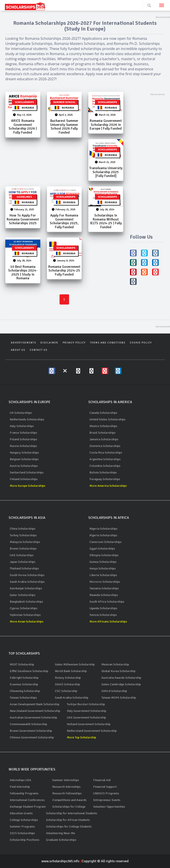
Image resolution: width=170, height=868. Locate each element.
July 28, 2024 (105, 210)
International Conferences (27, 800)
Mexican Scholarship (115, 664)
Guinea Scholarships (103, 562)
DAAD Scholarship (67, 684)
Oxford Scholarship (114, 691)
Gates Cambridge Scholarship (121, 684)
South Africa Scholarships (107, 601)
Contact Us (39, 350)
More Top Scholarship (81, 737)
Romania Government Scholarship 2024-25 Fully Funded (64, 271)
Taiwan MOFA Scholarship (119, 697)
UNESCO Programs (106, 793)
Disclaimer (49, 343)
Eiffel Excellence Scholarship (29, 671)
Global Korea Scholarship (118, 671)
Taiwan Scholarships (23, 697)
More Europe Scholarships (28, 486)
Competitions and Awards (69, 800)
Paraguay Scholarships (105, 479)
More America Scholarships (108, 486)
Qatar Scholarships (23, 595)
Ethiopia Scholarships (104, 555)
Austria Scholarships (24, 466)
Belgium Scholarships (24, 459)
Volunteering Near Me (61, 833)
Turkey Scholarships (23, 535)
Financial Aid (102, 780)
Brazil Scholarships (102, 433)
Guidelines (24, 197)
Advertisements (23, 343)
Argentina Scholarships (105, 459)
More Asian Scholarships (27, 621)
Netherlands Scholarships (27, 419)
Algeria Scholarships (103, 535)
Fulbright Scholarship (24, 677)
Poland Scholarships (23, 439)
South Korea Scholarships (27, 575)
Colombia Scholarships (105, 466)
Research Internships (66, 787)
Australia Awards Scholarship (121, 677)
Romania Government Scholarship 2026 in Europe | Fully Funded (106, 125)
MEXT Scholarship (22, 664)
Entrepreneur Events (107, 800)
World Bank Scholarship (71, 671)
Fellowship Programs (24, 793)
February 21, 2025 (22, 210)
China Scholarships (23, 528)
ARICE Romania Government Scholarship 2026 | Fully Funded (23, 127)
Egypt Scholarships (102, 548)
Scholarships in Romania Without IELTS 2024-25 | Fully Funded (106, 221)
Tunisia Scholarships (103, 615)
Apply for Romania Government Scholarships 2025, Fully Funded (64, 221)
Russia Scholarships (23, 446)
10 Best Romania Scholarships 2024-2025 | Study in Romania (23, 273)
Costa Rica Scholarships (106, 453)
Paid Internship (20, 787)
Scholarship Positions (25, 840)
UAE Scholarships (22, 555)
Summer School (64, 102)
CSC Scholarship (66, 691)
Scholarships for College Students (69, 826)
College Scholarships (24, 820)
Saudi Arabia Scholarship (72, 697)
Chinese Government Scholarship (32, 737)
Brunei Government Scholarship (31, 731)
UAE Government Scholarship (86, 717)
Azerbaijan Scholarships (26, 588)
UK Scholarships (21, 413)
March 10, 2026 (105, 115)
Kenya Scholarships (103, 568)
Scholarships (24, 102)
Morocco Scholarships (105, 582)
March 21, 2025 (105, 162)
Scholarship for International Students (72, 813)
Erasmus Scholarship (24, 684)
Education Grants (21, 813)
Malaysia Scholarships (25, 542)
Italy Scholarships (22, 426)
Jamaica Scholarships (104, 439)
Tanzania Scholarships (104, 588)
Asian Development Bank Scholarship (35, 704)
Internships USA (20, 780)
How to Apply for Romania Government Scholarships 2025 (23, 219)
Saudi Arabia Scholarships (27, 582)
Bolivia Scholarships (103, 472)
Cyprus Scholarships (24, 608)
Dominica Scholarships (105, 446)
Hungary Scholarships (24, 453)
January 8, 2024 (64, 261)
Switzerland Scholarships (27, 472)
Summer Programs (22, 826)
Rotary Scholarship (68, 677)
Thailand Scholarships (24, 568)
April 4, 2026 (64, 115)
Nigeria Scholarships (103, 528)
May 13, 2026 (22, 115)
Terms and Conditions (108, 343)
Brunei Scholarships (23, 548)
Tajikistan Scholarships (25, 615)
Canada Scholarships (103, 413)
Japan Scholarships (23, 562)
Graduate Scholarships (61, 840)
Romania (24, 108)
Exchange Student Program (28, 806)
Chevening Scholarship (25, 691)
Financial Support (105, 787)
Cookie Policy (141, 343)
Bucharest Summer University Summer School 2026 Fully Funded (64, 127)
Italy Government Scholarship (87, 711)
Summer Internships (66, 780)
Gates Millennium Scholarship (75, 664)
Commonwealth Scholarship (28, 724)
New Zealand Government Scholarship (35, 711)
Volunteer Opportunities (109, 806)
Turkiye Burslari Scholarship (86, 704)
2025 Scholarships (22, 833)
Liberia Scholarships (103, 575)
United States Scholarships (107, 419)
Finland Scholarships (24, 479)
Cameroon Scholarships (105, 542)
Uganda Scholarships (103, 608)
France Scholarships (23, 433)
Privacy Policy (74, 343)
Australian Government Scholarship (33, 717)
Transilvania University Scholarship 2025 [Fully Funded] (106, 172)
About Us (18, 350)
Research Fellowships (67, 793)
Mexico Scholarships (103, 426)
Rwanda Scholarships (104, 595)
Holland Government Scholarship (89, 724)
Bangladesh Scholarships (26, 601)
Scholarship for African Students (68, 820)
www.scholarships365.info (62, 861)
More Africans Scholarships (108, 621)
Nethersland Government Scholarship (92, 731)
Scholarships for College (69, 806)
